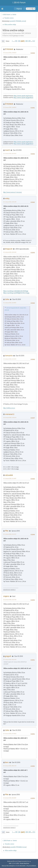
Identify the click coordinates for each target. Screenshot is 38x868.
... (14, 41)
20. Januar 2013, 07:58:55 (10, 734)
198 (26, 41)
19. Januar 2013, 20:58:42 (10, 303)
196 (19, 41)
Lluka (7, 299)
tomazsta (9, 356)
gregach (8, 656)
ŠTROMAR (18, 21)
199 (29, 41)
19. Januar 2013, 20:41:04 (10, 252)
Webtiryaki (10, 861)
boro (7, 762)
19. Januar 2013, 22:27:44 (10, 600)
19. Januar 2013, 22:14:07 (10, 478)
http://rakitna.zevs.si (9, 408)
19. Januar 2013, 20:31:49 (10, 202)
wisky (7, 198)
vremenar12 (10, 414)
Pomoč (15, 861)
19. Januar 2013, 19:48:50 (10, 107)
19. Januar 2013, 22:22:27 (10, 534)
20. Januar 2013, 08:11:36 (10, 766)
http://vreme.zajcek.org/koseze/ (23, 96)
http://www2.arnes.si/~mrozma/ (13, 192)
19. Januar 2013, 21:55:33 (10, 359)
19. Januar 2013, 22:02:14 (10, 417)
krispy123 (9, 249)
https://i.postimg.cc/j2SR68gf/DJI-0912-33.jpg (16, 293)
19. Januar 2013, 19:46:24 (10, 53)
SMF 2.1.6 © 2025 (14, 863)
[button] (2, 9)
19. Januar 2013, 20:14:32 (10, 153)
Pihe (7, 531)
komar (24, 21)
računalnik (9, 475)
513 (34, 41)
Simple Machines (24, 863)
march (7, 150)
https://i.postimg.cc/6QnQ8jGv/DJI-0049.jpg (16, 291)
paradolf (12, 21)
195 (16, 41)
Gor (3, 832)
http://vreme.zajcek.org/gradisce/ (23, 98)
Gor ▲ (29, 861)
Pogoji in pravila (22, 861)
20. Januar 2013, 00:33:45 (10, 660)
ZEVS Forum (19, 3)
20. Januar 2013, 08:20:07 (10, 798)
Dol (3, 41)
